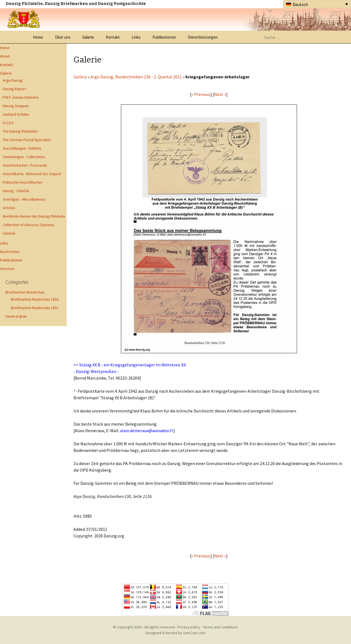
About (5, 56)
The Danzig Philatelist (20, 131)
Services (7, 269)
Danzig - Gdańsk (16, 191)
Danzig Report (14, 89)
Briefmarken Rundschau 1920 (35, 299)
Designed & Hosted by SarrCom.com (175, 633)
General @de (16, 316)
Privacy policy (189, 627)
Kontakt (113, 37)
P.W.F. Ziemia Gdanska (21, 97)
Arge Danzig (13, 80)
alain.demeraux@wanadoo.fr (147, 431)
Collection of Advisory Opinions (29, 225)
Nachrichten (10, 252)
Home (38, 37)
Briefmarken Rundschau (25, 292)
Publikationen (164, 37)
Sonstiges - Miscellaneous (24, 199)
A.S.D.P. (9, 123)
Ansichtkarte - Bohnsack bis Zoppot (32, 174)
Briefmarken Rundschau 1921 (35, 308)
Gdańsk (9, 233)
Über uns (63, 37)
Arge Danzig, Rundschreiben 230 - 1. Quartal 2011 (136, 77)
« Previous (201, 94)
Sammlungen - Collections (24, 157)
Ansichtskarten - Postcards (25, 165)
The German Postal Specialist (27, 140)
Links (136, 37)
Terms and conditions (220, 627)
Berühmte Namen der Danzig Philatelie (34, 216)
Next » (220, 94)
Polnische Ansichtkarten (22, 182)
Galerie (88, 37)
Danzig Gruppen (16, 106)
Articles (9, 208)
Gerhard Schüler (16, 114)
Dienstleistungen (203, 37)
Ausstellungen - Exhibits (22, 148)
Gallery (80, 77)
